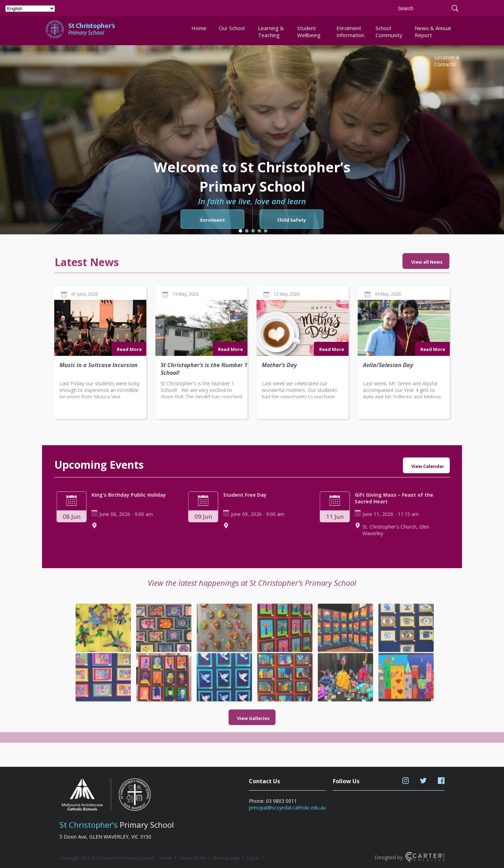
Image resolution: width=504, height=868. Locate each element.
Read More (129, 380)
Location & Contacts (447, 61)
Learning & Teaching (271, 32)
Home (199, 28)
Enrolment (213, 220)
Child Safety (292, 220)
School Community (389, 32)
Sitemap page (226, 858)
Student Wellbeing (309, 32)
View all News (427, 286)
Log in (253, 858)
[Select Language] (30, 9)
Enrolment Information (350, 32)
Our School (232, 28)
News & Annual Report (433, 32)
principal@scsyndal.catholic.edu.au (287, 808)
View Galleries (253, 694)
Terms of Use (192, 858)
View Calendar (428, 466)
